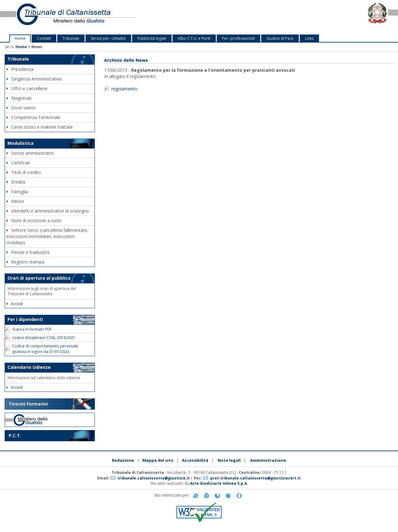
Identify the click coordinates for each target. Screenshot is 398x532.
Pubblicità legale (152, 38)
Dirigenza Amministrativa (34, 79)
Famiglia (17, 192)
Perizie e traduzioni (28, 252)
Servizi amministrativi (30, 153)
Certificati (18, 163)
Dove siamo (21, 108)
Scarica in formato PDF (32, 329)
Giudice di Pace (280, 38)
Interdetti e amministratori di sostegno (48, 211)
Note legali (229, 460)
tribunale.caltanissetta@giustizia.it (154, 478)
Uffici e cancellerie (27, 88)
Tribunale (71, 38)
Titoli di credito (24, 172)
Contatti (44, 38)
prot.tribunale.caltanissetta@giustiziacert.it (255, 478)
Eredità (16, 182)
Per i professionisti (238, 38)
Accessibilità (195, 460)
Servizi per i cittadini (108, 38)
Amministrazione (268, 460)
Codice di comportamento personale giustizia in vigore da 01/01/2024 (45, 349)
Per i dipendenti (25, 319)
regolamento (124, 89)
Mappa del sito (158, 460)
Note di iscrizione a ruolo (34, 220)
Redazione (123, 460)
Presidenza (20, 69)
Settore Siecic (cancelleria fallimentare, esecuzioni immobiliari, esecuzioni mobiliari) (48, 236)
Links (309, 38)
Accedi (15, 304)
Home (20, 38)
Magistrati (19, 98)
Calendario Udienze (29, 367)
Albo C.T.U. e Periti (194, 38)
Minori (15, 201)
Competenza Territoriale (33, 117)
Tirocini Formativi (28, 404)
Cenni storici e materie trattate (40, 127)
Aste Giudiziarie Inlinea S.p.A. (219, 483)
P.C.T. (15, 436)
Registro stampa (25, 262)
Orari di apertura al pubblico (39, 278)
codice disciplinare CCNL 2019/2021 (44, 338)
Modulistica (21, 143)
